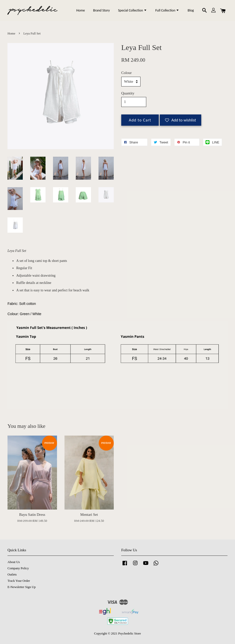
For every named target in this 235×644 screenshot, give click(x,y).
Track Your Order (19, 581)
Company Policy (18, 568)
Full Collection (167, 10)
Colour (126, 73)
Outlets (12, 575)
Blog (191, 10)
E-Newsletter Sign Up (22, 587)
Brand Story (101, 10)
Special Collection (132, 10)
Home (80, 10)
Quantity (128, 93)
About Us (14, 562)
